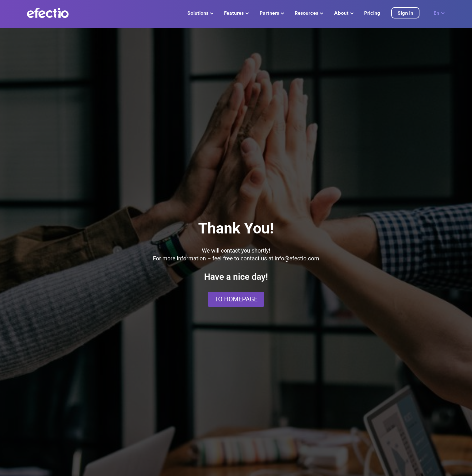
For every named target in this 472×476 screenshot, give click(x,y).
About (344, 13)
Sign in (405, 13)
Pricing (372, 13)
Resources (309, 13)
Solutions (200, 13)
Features (236, 13)
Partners (272, 13)
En (440, 13)
